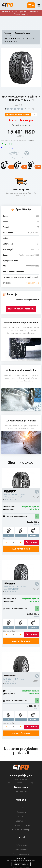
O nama (21, 808)
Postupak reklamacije (21, 830)
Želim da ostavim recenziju (21, 309)
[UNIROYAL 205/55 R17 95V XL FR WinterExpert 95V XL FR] (21, 478)
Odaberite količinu (9, 539)
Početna (7, 33)
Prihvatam (16, 864)
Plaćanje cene (21, 845)
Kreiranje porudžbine (21, 854)
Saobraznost (21, 821)
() (32, 5)
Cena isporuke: (11, 507)
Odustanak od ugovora (21, 825)
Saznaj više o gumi (21, 549)
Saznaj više (26, 864)
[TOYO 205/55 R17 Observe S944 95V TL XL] (21, 662)
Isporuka (21, 816)
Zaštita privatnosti (21, 850)
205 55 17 (8, 36)
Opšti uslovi (21, 812)
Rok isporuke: (10, 509)
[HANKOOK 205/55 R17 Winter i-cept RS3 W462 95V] (21, 570)
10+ (37, 608)
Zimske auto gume (22, 33)
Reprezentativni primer (9, 148)
